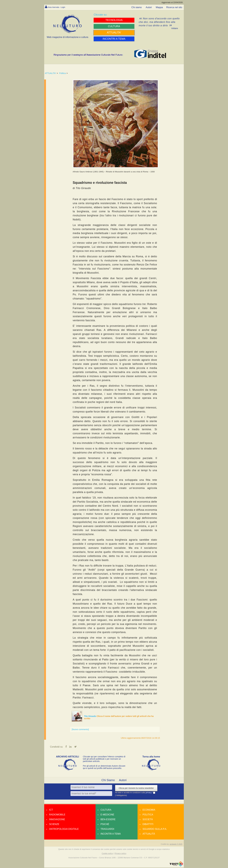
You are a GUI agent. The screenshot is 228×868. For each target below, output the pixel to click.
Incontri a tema (111, 834)
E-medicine (107, 815)
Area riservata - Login (59, 7)
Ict (51, 810)
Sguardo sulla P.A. (155, 829)
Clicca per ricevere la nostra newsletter (136, 788)
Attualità (149, 834)
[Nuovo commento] (80, 729)
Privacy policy (120, 854)
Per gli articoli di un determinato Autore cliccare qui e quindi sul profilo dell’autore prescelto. (104, 767)
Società (148, 820)
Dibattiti (148, 824)
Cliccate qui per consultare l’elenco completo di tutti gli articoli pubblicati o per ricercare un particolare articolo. (104, 759)
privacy (149, 793)
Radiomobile (57, 815)
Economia (149, 810)
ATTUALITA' (50, 73)
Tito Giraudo (90, 716)
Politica (62, 73)
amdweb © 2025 (176, 844)
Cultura (106, 810)
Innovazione (57, 820)
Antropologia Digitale (64, 829)
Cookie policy (107, 854)
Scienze (54, 824)
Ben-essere (108, 820)
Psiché (105, 824)
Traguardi (107, 829)
